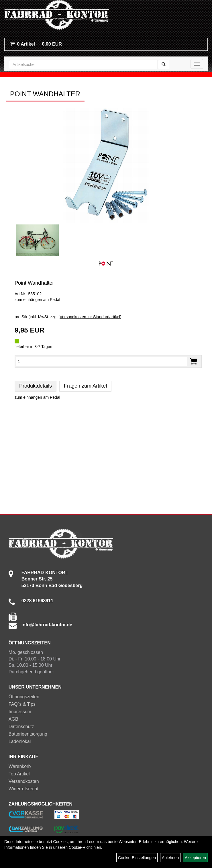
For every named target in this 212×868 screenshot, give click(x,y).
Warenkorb (20, 766)
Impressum (20, 712)
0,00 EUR (36, 44)
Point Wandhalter (34, 283)
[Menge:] (102, 361)
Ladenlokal (20, 741)
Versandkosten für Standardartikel (90, 317)
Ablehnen (170, 858)
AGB (13, 719)
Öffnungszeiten (24, 697)
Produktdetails (36, 386)
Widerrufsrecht (23, 789)
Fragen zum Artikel (85, 386)
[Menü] (197, 64)
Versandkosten (24, 781)
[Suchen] (164, 64)
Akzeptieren (195, 858)
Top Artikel (19, 774)
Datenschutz (21, 727)
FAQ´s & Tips (22, 704)
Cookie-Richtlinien (85, 847)
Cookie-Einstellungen (137, 858)
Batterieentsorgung (28, 734)
